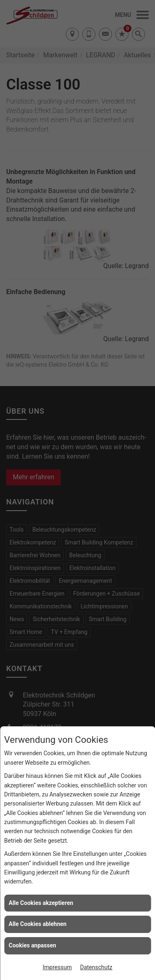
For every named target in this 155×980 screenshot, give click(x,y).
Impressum (57, 967)
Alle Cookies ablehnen (38, 924)
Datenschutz (96, 967)
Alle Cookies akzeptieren (41, 903)
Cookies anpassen (32, 945)
